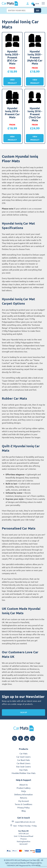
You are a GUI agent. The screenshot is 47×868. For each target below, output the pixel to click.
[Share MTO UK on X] (15, 738)
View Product (12, 81)
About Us (24, 785)
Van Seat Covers (23, 766)
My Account (24, 801)
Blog (24, 811)
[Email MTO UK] (33, 738)
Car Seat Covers (23, 757)
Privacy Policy (23, 807)
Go (38, 10)
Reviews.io (34, 669)
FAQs (24, 791)
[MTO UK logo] (23, 728)
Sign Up (24, 712)
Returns (24, 798)
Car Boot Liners (23, 763)
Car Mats (23, 753)
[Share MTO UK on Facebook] (21, 738)
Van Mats (23, 770)
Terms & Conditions (23, 804)
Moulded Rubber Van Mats (24, 773)
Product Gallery (24, 788)
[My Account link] (28, 4)
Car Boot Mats (23, 760)
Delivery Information (23, 794)
